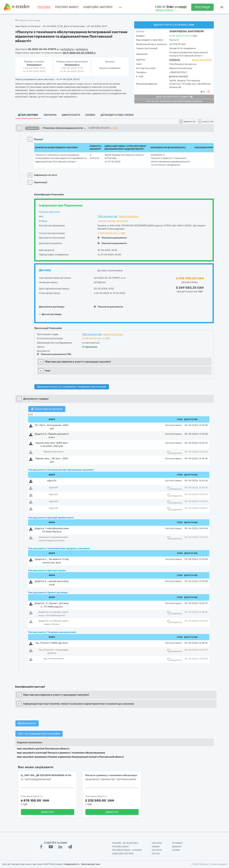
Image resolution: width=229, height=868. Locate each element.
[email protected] (178, 76)
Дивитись (48, 812)
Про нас (156, 854)
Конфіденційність (71, 864)
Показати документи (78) (54, 354)
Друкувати (27, 723)
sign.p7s (52, 480)
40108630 (175, 60)
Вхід (183, 7)
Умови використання (91, 864)
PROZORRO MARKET (67, 7)
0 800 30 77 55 (164, 7)
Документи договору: (52, 307)
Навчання (157, 843)
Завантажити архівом (47, 409)
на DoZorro (82, 49)
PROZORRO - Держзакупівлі (125, 843)
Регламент (177, 843)
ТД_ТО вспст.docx (53, 659)
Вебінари (177, 847)
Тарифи (176, 850)
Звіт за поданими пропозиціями (39, 734)
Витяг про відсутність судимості (174, 97)
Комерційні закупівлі (98, 7)
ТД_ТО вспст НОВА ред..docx (52, 643)
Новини (156, 847)
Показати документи (112, 238)
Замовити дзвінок (164, 10)
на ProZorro (67, 49)
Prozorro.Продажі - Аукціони (127, 850)
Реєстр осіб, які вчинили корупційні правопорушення (174, 101)
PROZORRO (44, 7)
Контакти (157, 850)
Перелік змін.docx (53, 452)
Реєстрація (202, 7)
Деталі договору (50, 314)
